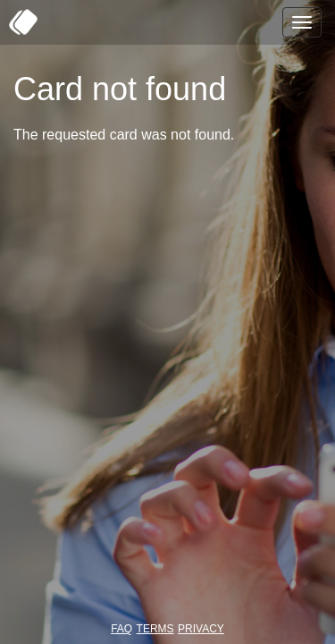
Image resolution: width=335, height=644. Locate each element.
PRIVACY (201, 629)
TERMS (155, 629)
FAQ (121, 629)
